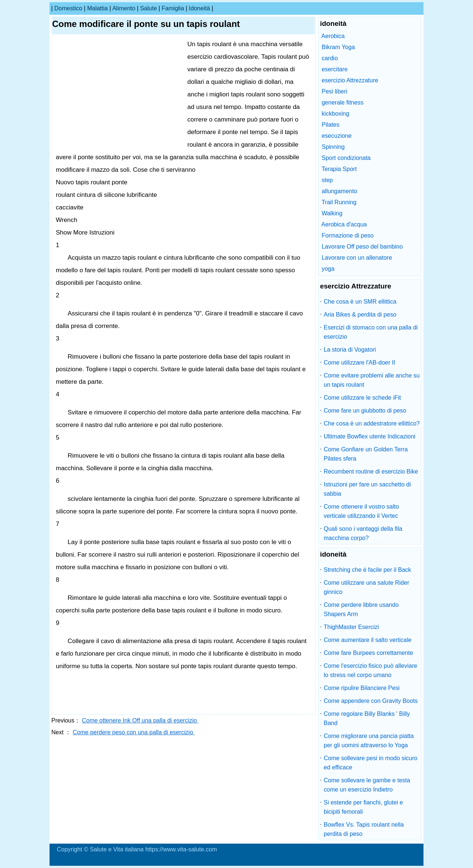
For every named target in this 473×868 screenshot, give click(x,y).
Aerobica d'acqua (344, 224)
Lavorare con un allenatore (357, 258)
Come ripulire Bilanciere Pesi (362, 688)
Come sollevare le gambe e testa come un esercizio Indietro (367, 785)
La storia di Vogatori (350, 350)
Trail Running (339, 202)
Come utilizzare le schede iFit (362, 398)
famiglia (173, 8)
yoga (328, 269)
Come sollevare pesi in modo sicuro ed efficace (370, 763)
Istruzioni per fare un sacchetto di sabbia (367, 489)
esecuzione (336, 136)
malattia (98, 8)
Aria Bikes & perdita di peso (360, 315)
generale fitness (342, 102)
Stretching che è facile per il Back (367, 570)
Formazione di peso (348, 235)
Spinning (333, 147)
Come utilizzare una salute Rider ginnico (366, 587)
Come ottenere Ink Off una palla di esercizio (140, 720)
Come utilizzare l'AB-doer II (359, 363)
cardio (330, 58)
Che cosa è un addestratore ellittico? (372, 423)
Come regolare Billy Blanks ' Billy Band (367, 718)
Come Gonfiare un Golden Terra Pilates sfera (366, 454)
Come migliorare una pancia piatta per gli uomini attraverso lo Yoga (369, 741)
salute (148, 8)
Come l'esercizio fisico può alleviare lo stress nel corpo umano (370, 670)
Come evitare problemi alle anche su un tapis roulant (372, 380)
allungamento (339, 191)
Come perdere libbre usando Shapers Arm (361, 609)
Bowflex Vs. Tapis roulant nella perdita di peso (364, 829)
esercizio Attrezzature (350, 80)
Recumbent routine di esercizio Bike (371, 471)
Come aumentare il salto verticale (367, 640)
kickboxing (335, 114)
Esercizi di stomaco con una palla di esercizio (371, 332)
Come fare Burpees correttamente (368, 653)
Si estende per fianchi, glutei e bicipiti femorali (363, 807)
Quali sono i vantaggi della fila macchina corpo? (363, 533)
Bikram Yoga (338, 47)
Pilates (330, 125)
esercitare (334, 69)
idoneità (199, 8)
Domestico (68, 8)
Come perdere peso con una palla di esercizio (134, 732)
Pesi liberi (334, 91)
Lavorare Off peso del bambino (362, 247)
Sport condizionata (346, 158)
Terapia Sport (339, 169)
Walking (332, 213)
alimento (124, 8)
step (327, 180)
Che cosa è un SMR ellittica (360, 302)
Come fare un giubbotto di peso (365, 411)
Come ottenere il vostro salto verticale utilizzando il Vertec (361, 511)
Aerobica (333, 36)
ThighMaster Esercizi (351, 627)
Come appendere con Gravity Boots (371, 701)
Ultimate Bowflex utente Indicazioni (370, 436)
